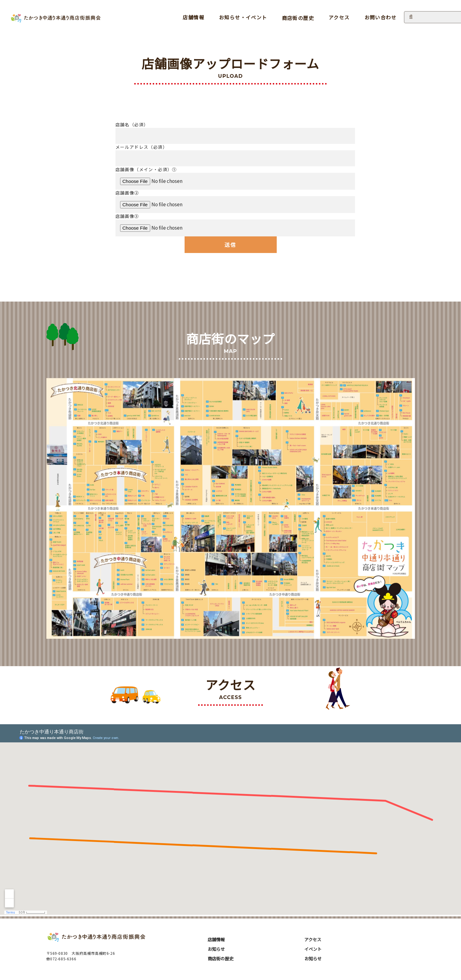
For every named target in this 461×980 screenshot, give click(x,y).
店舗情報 (193, 17)
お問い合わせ (381, 17)
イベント (313, 949)
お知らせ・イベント (243, 17)
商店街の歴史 (298, 18)
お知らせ (216, 949)
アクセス (339, 17)
